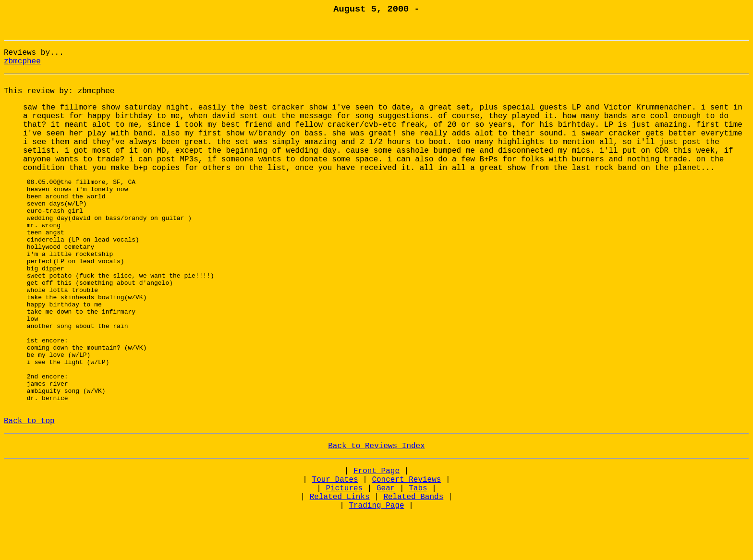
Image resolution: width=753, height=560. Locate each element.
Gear (386, 535)
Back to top (29, 467)
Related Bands (413, 543)
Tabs (418, 535)
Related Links (340, 543)
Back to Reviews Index (376, 492)
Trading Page (376, 552)
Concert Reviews (406, 526)
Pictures (344, 535)
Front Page (376, 517)
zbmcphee (22, 61)
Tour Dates (335, 526)
